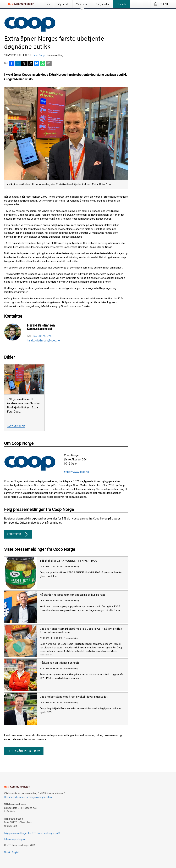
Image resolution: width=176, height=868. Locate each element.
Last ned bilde (16, 426)
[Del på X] (24, 64)
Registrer (18, 534)
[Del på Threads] (30, 64)
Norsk (7, 852)
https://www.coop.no (76, 472)
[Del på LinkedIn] (18, 64)
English (16, 852)
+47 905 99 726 (42, 336)
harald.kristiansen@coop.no (43, 341)
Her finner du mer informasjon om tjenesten (28, 797)
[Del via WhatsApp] (43, 64)
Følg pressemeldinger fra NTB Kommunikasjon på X (32, 833)
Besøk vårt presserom (24, 751)
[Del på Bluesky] (36, 64)
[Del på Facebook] (12, 64)
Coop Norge (39, 55)
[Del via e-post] (49, 64)
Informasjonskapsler (15, 839)
